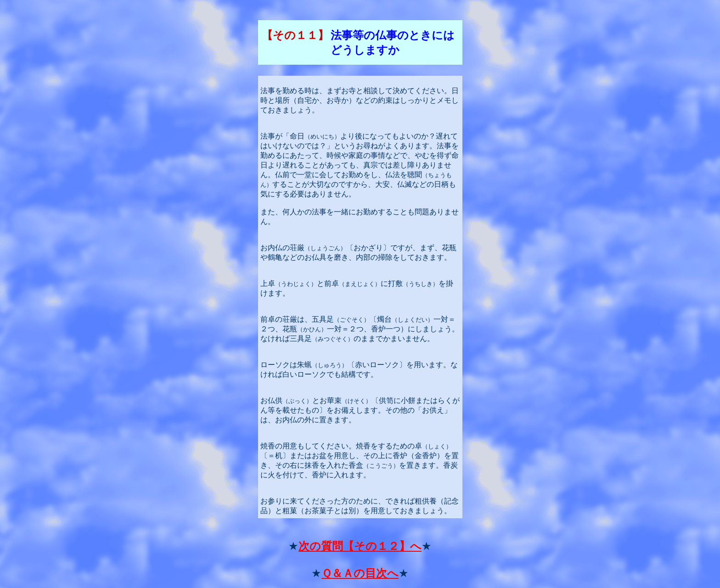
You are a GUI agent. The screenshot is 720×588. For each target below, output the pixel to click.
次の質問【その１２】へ (360, 546)
